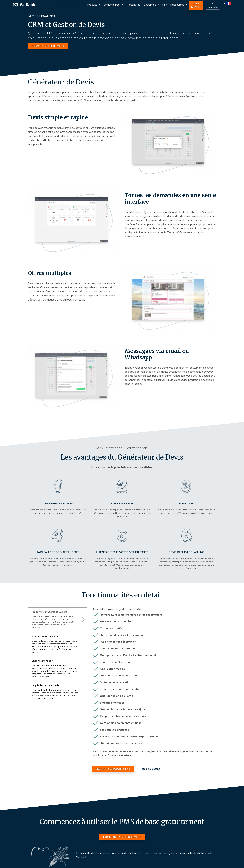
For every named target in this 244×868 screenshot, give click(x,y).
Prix (165, 5)
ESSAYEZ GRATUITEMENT (48, 46)
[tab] (58, 620)
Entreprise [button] (150, 5)
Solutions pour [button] (112, 5)
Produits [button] (93, 5)
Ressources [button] (178, 5)
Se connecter (213, 5)
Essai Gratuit (196, 5)
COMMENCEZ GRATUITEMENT (122, 837)
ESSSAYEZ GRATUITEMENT (113, 769)
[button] (228, 3)
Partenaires (134, 5)
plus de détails (151, 769)
